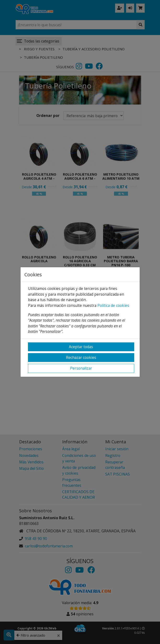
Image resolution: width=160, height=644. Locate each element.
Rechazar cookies (81, 357)
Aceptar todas (81, 347)
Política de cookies (113, 305)
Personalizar (81, 368)
